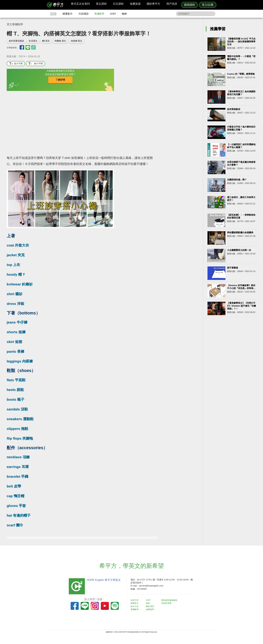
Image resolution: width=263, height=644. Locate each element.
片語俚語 (84, 14)
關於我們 (152, 606)
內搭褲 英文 (77, 41)
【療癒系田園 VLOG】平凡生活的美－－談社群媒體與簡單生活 (241, 42)
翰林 (124, 14)
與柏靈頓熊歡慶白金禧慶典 (240, 232)
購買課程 (190, 5)
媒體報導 (152, 609)
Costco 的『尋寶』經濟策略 (241, 74)
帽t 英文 (46, 41)
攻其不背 (136, 600)
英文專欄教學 (15, 24)
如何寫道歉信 (234, 109)
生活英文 (33, 41)
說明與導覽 (169, 603)
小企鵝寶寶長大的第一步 (239, 250)
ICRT (113, 14)
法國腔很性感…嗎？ (237, 180)
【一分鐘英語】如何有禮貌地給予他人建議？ (241, 146)
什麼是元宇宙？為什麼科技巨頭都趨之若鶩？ (241, 128)
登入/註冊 (208, 5)
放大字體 (16, 64)
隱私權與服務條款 (172, 600)
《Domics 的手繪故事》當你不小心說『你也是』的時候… (241, 287)
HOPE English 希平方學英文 (103, 580)
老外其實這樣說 (16, 41)
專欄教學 (99, 14)
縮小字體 (35, 64)
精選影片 (68, 14)
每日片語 (136, 606)
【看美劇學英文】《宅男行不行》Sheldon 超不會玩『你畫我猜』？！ (242, 306)
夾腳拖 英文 (60, 41)
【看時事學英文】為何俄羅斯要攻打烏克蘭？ (241, 93)
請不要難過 (233, 268)
